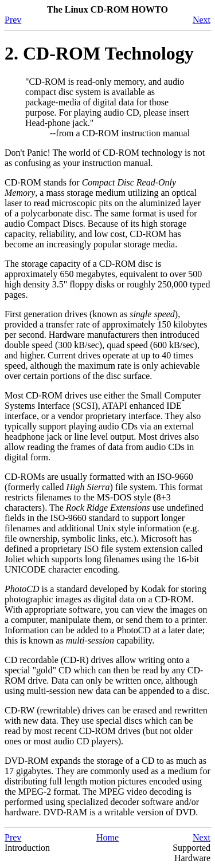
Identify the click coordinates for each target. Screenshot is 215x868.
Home (107, 837)
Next (202, 20)
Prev (13, 20)
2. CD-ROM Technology (99, 53)
